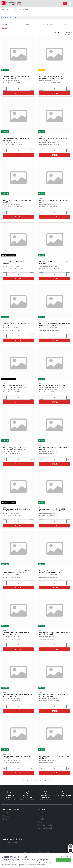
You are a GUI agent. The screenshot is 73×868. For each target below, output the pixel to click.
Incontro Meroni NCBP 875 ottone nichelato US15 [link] (15, 263)
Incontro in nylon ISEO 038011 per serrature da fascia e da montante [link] (15, 386)
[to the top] (71, 850)
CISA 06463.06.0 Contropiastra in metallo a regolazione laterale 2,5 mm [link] (55, 325)
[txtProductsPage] (36, 780)
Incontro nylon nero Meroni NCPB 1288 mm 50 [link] (17, 201)
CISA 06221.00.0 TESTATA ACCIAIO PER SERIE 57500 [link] (53, 139)
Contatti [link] (6, 819)
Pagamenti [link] (41, 816)
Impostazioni (66, 856)
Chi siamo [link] (6, 816)
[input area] (36, 9)
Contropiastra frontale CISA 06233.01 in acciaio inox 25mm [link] (54, 695)
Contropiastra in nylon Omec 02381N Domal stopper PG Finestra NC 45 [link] (53, 510)
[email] (71, 846)
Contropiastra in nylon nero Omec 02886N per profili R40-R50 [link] (55, 634)
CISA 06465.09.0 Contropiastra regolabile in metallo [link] (18, 325)
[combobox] (12, 24)
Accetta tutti (63, 860)
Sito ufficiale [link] (7, 813)
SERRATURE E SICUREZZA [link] (9, 17)
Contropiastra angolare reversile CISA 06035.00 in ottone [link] (16, 77)
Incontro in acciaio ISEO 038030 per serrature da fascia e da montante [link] (52, 386)
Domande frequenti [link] (45, 828)
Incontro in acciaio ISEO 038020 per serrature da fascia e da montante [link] (16, 448)
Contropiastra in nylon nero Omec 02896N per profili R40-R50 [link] (18, 695)
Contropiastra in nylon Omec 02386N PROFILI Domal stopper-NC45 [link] (53, 572)
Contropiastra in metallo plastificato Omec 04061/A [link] (18, 757)
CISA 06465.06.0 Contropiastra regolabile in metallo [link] (54, 263)
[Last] (49, 780)
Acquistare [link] (41, 813)
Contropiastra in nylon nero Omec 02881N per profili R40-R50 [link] (18, 634)
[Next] (45, 780)
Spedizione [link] (42, 819)
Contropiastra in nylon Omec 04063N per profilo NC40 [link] (54, 757)
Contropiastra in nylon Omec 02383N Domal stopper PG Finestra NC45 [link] (16, 572)
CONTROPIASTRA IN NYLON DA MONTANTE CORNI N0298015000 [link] (51, 77)
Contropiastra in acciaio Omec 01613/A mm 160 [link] (53, 448)
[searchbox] (22, 27)
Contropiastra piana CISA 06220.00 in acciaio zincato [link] (16, 139)
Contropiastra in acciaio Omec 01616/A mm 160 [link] (17, 510)
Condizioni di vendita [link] (45, 825)
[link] (12, 3)
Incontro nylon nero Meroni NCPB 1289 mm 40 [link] (53, 201)
